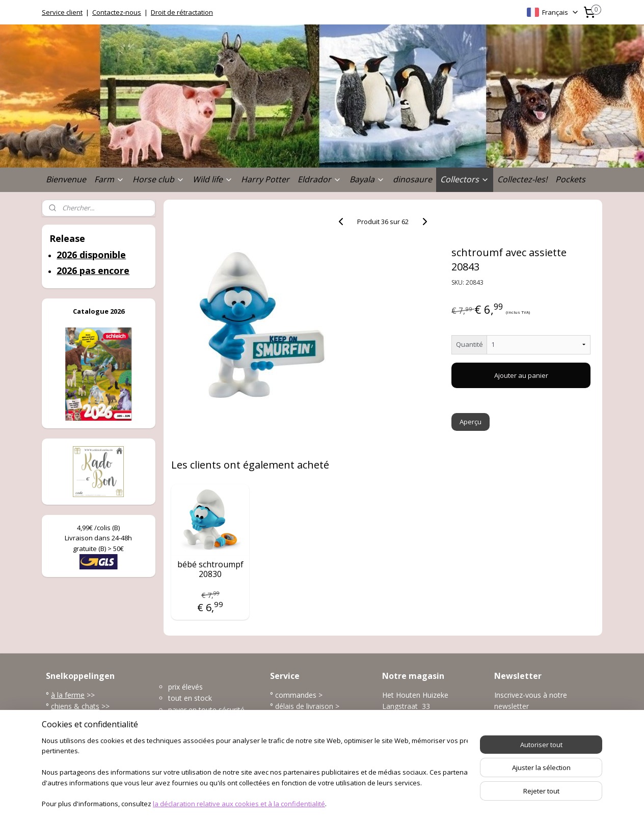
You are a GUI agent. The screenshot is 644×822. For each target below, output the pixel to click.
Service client (62, 12)
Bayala (367, 179)
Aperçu (471, 422)
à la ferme (68, 695)
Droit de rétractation (182, 12)
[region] (255, 774)
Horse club (158, 179)
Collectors (465, 179)
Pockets (570, 179)
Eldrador (319, 179)
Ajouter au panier (521, 375)
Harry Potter (265, 179)
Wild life (213, 179)
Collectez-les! (522, 179)
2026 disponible (91, 255)
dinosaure (412, 179)
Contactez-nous (117, 12)
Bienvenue (66, 179)
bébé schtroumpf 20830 (210, 569)
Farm (109, 179)
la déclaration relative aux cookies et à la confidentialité (239, 805)
